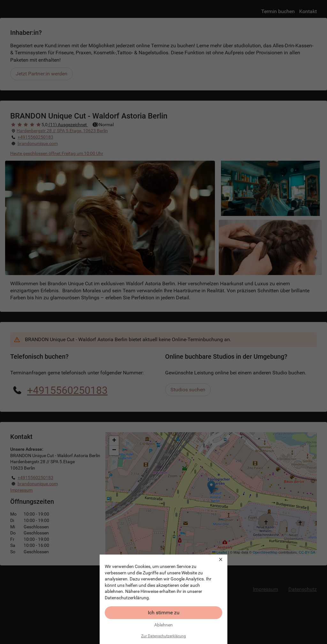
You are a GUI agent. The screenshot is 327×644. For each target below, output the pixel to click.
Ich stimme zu (164, 613)
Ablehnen (163, 625)
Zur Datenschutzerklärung (163, 636)
